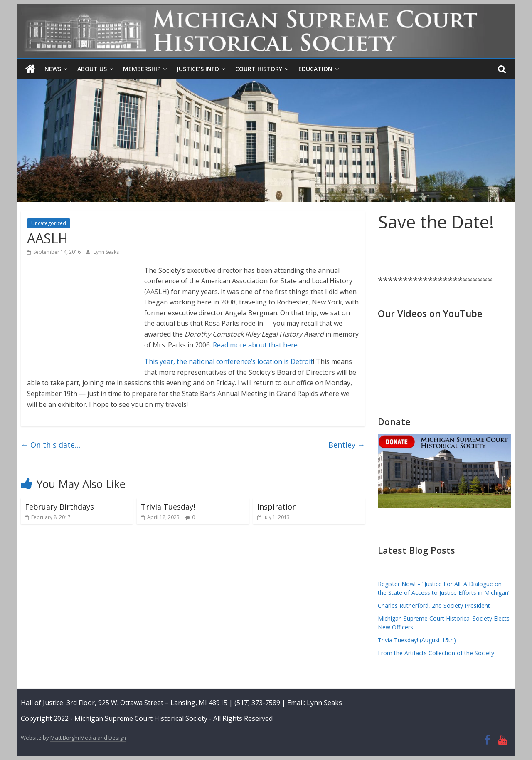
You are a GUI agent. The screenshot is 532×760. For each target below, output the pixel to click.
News (53, 69)
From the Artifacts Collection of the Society (436, 653)
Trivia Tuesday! (168, 507)
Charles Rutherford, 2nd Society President (434, 605)
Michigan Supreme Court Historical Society (142, 718)
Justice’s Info (198, 69)
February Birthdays (59, 507)
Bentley (347, 445)
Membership (142, 69)
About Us (92, 69)
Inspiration (277, 507)
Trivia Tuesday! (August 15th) (417, 640)
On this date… (51, 445)
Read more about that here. (256, 345)
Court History (259, 69)
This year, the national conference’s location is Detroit (229, 361)
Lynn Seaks (106, 252)
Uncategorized (49, 223)
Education (315, 69)
